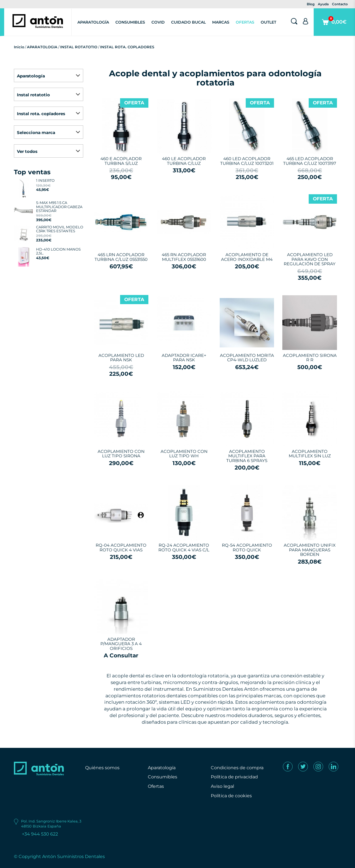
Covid (158, 22)
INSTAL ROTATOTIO (79, 47)
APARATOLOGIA (42, 47)
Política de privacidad (234, 777)
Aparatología (93, 22)
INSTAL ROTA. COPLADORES (127, 47)
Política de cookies (231, 796)
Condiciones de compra (237, 768)
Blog (311, 4)
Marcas (221, 22)
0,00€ (334, 26)
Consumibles (130, 22)
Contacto (340, 4)
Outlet (268, 22)
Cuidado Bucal (188, 22)
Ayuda (323, 4)
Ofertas (245, 22)
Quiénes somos (102, 768)
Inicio (19, 47)
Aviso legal (222, 786)
